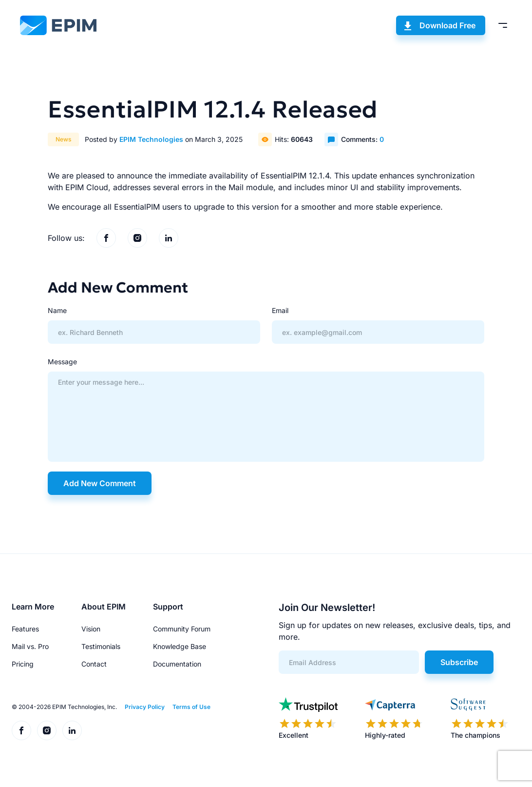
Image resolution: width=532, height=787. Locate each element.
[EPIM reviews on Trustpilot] (308, 719)
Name (57, 310)
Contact (94, 664)
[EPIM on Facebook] (106, 238)
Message (62, 362)
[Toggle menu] (503, 25)
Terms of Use (191, 707)
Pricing (23, 664)
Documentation (177, 664)
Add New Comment (100, 483)
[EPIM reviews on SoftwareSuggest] (480, 719)
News (63, 139)
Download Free (447, 25)
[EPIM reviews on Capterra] (394, 719)
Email (280, 310)
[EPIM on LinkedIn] (169, 238)
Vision (91, 629)
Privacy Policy (145, 707)
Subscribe (459, 662)
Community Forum (182, 629)
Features (25, 629)
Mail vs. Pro (30, 646)
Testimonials (101, 646)
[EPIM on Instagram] (137, 238)
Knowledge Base (180, 646)
